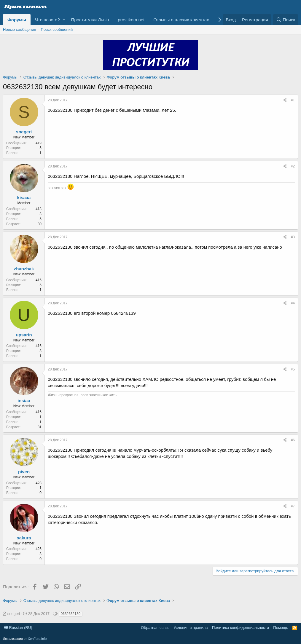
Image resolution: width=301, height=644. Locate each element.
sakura (24, 538)
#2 (293, 166)
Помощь (281, 628)
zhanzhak (24, 269)
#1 (293, 100)
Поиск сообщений (57, 29)
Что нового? (47, 20)
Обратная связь (155, 628)
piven (24, 472)
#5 (293, 369)
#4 (293, 303)
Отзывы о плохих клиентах (181, 20)
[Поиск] (286, 20)
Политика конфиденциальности (241, 628)
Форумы (17, 20)
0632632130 (71, 614)
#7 (293, 506)
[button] (64, 20)
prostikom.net (131, 20)
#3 (293, 237)
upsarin (24, 335)
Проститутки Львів (90, 20)
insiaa (24, 401)
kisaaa (24, 198)
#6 (293, 440)
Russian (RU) (18, 628)
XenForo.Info (37, 639)
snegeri (24, 132)
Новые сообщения (20, 29)
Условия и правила (191, 628)
